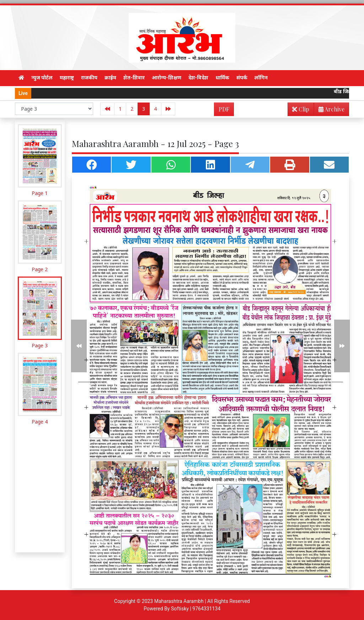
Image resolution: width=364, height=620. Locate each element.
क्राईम (110, 78)
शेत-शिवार (134, 78)
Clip (301, 109)
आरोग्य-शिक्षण (167, 78)
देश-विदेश (199, 78)
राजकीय (89, 78)
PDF (224, 109)
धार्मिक (222, 78)
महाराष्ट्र (67, 78)
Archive (329, 111)
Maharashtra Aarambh (179, 601)
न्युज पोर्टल (42, 78)
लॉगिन (261, 78)
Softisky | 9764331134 (196, 609)
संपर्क (242, 78)
